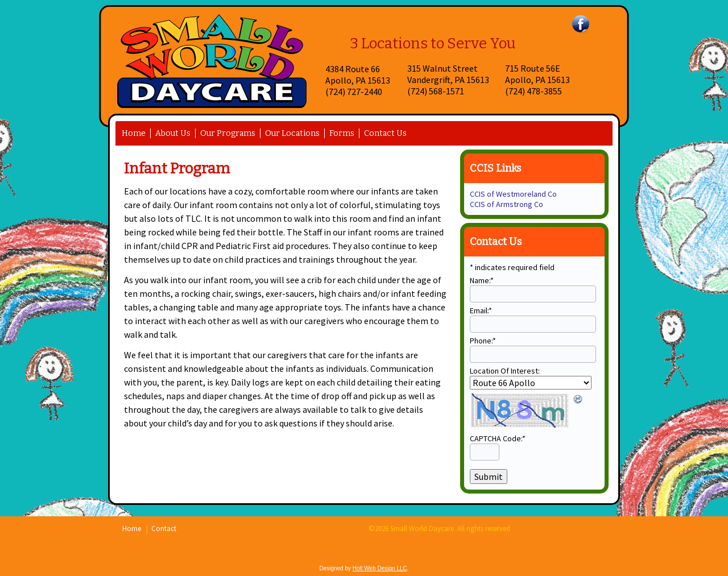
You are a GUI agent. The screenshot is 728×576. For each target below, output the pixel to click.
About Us (173, 133)
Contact (164, 529)
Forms (342, 133)
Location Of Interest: (505, 371)
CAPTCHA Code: (498, 438)
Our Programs (228, 133)
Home (134, 133)
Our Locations (292, 133)
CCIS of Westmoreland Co (513, 194)
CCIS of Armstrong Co (506, 204)
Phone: (483, 341)
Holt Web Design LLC (380, 568)
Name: (482, 280)
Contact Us (385, 133)
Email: (481, 310)
